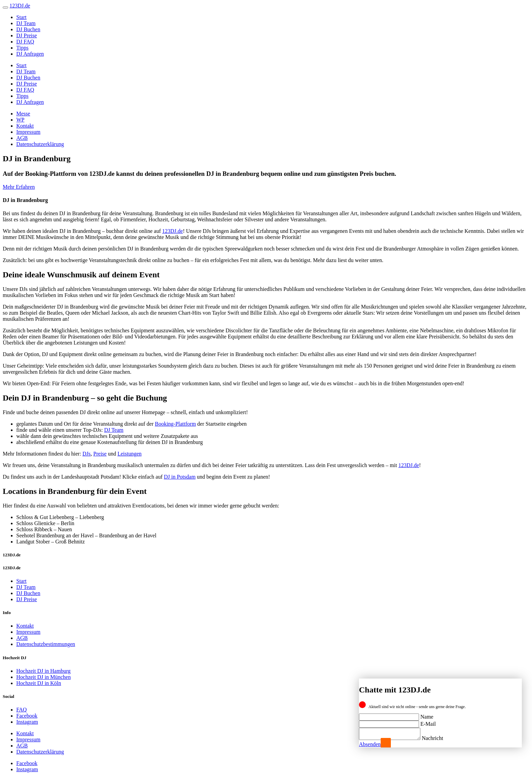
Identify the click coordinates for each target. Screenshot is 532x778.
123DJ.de (173, 231)
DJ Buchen (28, 29)
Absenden (370, 744)
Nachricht (439, 738)
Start (21, 17)
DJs (87, 454)
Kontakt (25, 126)
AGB (22, 138)
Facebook (27, 716)
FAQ (22, 710)
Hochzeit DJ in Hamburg (43, 671)
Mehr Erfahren (19, 187)
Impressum (28, 132)
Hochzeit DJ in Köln (39, 683)
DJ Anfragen (30, 54)
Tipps (22, 48)
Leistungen (129, 454)
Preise (100, 454)
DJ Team (26, 23)
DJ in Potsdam (180, 477)
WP (20, 120)
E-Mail (428, 722)
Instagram (27, 722)
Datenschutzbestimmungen (46, 644)
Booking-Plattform (175, 424)
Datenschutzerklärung (40, 144)
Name (427, 715)
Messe (23, 114)
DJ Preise (27, 35)
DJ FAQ (25, 42)
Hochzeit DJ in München (43, 677)
